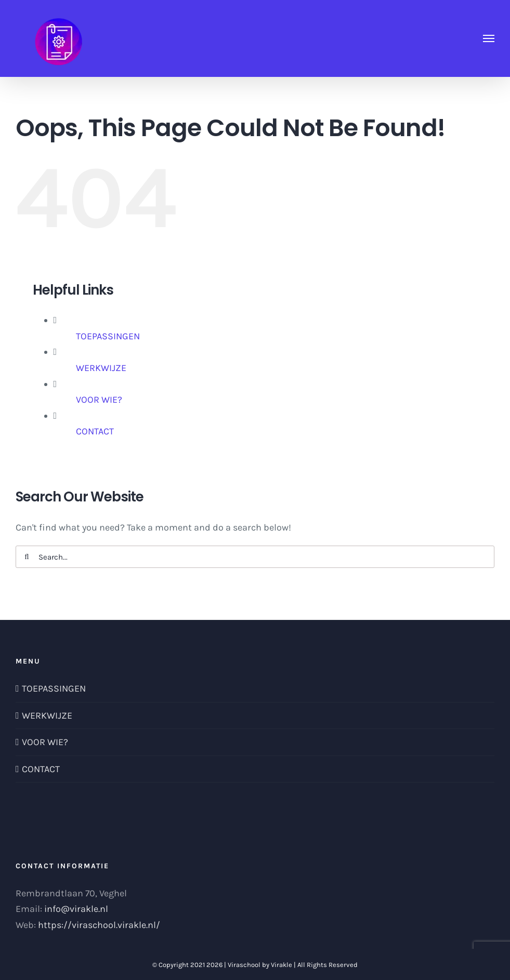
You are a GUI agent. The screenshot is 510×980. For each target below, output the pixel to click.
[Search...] (255, 557)
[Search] (27, 557)
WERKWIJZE (101, 368)
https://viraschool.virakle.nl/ (99, 925)
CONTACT (95, 431)
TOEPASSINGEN (108, 336)
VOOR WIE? (99, 400)
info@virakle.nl (76, 909)
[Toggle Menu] (489, 38)
